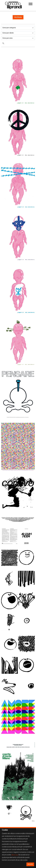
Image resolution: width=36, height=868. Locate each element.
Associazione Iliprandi (14, 5)
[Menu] (31, 4)
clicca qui (15, 855)
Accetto (30, 864)
